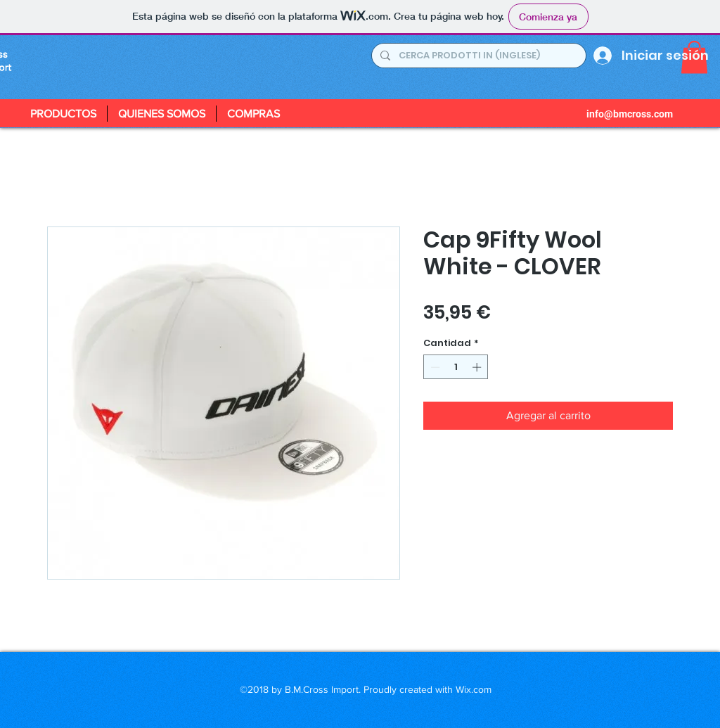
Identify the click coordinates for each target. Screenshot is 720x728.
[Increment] (478, 367)
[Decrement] (434, 367)
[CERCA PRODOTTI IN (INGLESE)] (477, 56)
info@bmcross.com (630, 114)
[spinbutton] (456, 367)
